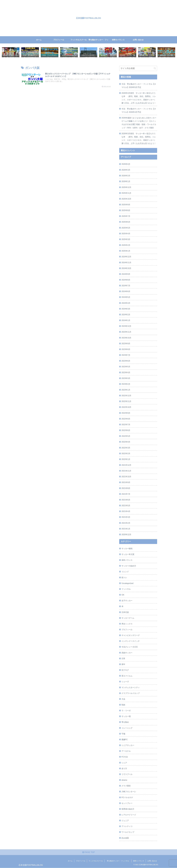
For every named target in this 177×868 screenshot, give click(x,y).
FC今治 (125, 757)
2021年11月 (126, 471)
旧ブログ (125, 670)
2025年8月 (126, 210)
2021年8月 (126, 488)
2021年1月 (126, 529)
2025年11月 (126, 193)
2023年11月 (126, 332)
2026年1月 (126, 181)
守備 (123, 734)
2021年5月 (126, 506)
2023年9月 (126, 343)
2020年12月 (126, 534)
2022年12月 (126, 396)
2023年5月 (126, 367)
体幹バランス (127, 560)
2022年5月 (126, 436)
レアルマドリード (129, 815)
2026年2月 (126, 176)
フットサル (126, 589)
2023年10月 (126, 338)
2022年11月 (126, 401)
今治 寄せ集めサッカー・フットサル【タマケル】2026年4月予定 (139, 110)
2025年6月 (126, 222)
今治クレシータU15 (130, 647)
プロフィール (127, 630)
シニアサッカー (128, 745)
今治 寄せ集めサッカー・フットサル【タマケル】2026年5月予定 (139, 86)
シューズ (125, 682)
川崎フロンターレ (129, 792)
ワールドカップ (128, 832)
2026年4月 (126, 164)
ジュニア (125, 820)
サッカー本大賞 (128, 554)
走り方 (124, 768)
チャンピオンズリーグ (131, 635)
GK (123, 595)
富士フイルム (127, 676)
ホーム (70, 861)
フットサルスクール (96, 861)
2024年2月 (126, 315)
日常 (123, 658)
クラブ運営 (126, 786)
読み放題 (125, 838)
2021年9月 (126, 482)
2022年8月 (126, 419)
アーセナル (126, 751)
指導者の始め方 (128, 809)
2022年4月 (126, 442)
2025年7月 (126, 216)
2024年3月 (126, 309)
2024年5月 (126, 297)
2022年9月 (126, 413)
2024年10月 (126, 268)
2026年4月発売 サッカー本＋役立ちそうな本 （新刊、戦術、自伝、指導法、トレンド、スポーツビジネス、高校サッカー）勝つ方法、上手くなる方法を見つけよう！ (139, 98)
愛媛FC (125, 739)
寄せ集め (125, 722)
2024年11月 (126, 262)
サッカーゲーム (128, 618)
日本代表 (125, 612)
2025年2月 (126, 245)
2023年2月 (126, 384)
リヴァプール (127, 774)
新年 (123, 664)
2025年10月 (126, 199)
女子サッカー (127, 601)
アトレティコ (127, 826)
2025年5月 (126, 228)
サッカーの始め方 (129, 566)
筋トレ (124, 577)
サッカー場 (126, 716)
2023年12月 (126, 326)
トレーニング (127, 728)
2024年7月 (126, 286)
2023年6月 (126, 361)
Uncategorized (127, 583)
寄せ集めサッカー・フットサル (119, 861)
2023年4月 (126, 372)
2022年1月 (126, 459)
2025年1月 (126, 251)
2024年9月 (126, 274)
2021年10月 (126, 477)
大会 (123, 699)
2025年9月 (126, 205)
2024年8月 (126, 280)
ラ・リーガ (126, 711)
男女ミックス (127, 624)
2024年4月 (126, 303)
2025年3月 (126, 239)
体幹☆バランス (139, 861)
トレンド (125, 572)
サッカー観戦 (127, 548)
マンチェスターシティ (131, 687)
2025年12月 (126, 187)
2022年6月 (126, 430)
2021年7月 (126, 494)
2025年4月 (126, 234)
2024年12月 (126, 257)
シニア (124, 763)
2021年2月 (126, 523)
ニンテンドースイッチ (131, 641)
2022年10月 (126, 407)
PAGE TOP (88, 852)
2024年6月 (126, 291)
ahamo (124, 780)
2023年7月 (126, 355)
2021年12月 (126, 465)
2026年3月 (126, 170)
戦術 (123, 705)
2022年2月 (126, 453)
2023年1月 (126, 390)
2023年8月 (126, 349)
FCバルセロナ (127, 797)
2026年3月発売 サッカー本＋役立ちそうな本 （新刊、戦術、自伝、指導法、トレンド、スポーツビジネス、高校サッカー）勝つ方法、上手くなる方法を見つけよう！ (139, 138)
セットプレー (127, 803)
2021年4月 (126, 511)
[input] (138, 68)
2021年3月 (126, 517)
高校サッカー (127, 653)
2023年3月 (126, 378)
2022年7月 (126, 424)
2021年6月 (126, 500)
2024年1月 (126, 320)
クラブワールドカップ (131, 693)
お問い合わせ (152, 861)
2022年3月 (126, 448)
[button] (155, 68)
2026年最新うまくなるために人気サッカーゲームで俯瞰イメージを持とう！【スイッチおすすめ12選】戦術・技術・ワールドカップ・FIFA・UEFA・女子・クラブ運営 (139, 123)
